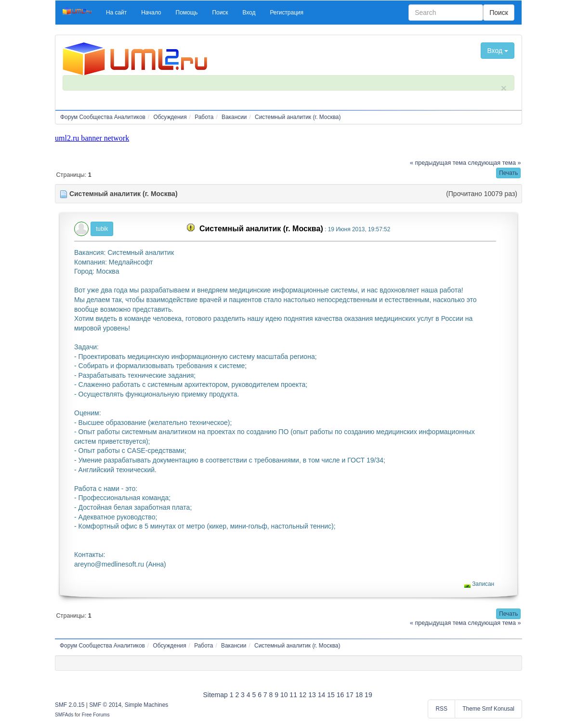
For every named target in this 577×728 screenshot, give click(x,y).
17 (350, 695)
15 (331, 695)
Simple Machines (147, 705)
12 (303, 695)
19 (368, 695)
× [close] (504, 88)
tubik (102, 229)
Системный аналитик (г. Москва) (261, 229)
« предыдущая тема (438, 163)
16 (341, 695)
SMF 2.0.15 (70, 705)
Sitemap (215, 695)
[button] (116, 13)
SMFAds (64, 715)
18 (359, 695)
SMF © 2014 (105, 705)
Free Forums (96, 715)
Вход (498, 51)
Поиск (499, 13)
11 (293, 695)
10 (284, 695)
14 (322, 695)
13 (312, 695)
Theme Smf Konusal (488, 709)
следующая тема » (495, 163)
